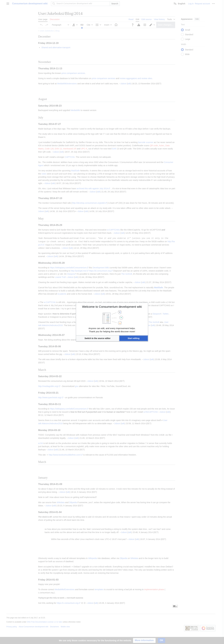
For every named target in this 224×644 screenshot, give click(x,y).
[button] (98, 338)
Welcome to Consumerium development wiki (112, 307)
